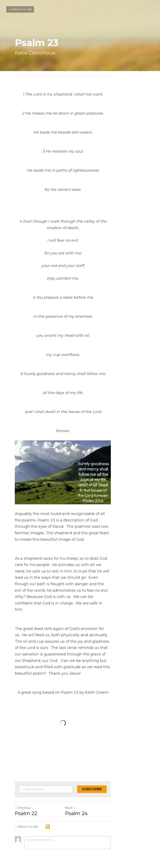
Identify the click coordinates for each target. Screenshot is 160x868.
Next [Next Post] (87, 802)
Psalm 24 (93, 807)
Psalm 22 (26, 807)
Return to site (20, 9)
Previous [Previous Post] (23, 802)
